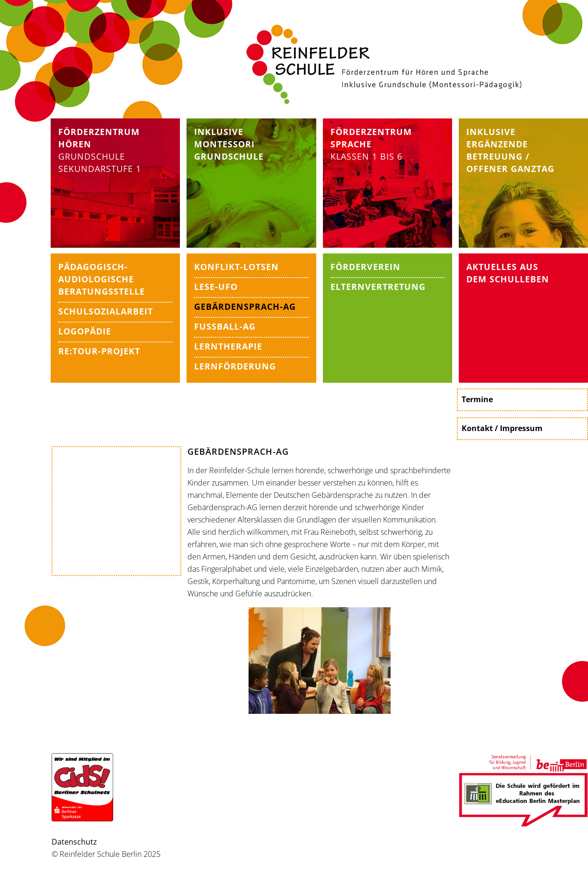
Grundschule (92, 156)
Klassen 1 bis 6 (371, 144)
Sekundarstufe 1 (100, 169)
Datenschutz (74, 842)
